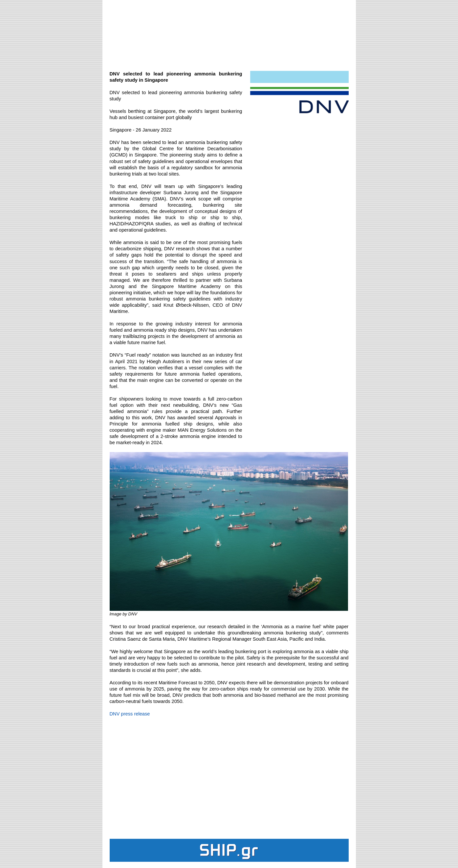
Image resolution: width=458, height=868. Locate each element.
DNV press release (130, 714)
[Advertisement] (229, 35)
